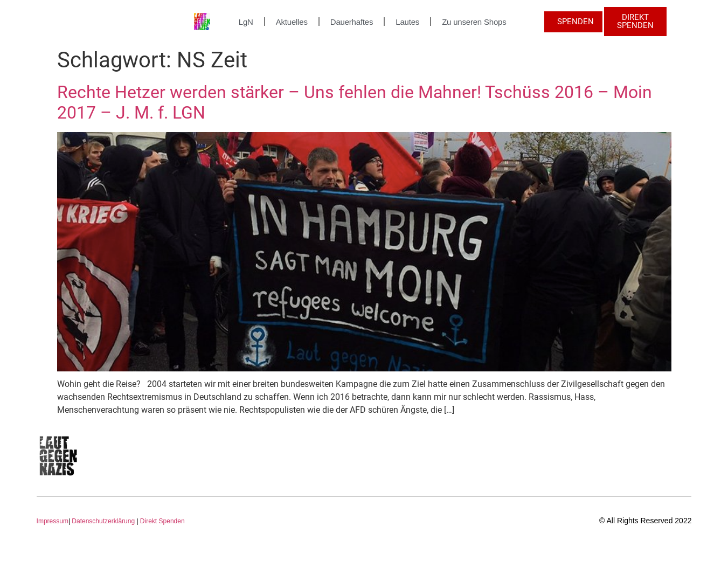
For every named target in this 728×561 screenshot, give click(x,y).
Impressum (53, 521)
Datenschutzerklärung (103, 521)
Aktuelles (292, 22)
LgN (246, 22)
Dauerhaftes (352, 22)
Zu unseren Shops (474, 22)
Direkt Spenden (162, 521)
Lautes (407, 22)
